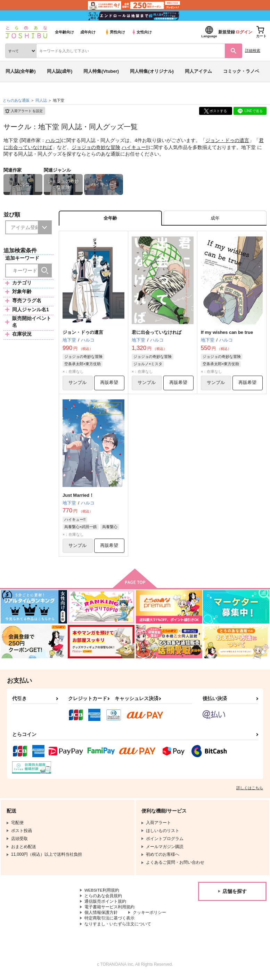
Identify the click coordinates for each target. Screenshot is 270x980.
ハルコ (53, 140)
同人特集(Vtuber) (101, 71)
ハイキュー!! (135, 147)
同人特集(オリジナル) (152, 71)
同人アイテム (198, 71)
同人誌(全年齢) (21, 71)
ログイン (244, 32)
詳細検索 (253, 50)
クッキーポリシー (149, 915)
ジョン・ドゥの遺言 (227, 140)
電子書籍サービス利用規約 (109, 909)
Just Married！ (78, 496)
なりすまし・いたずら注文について (118, 927)
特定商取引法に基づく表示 (109, 921)
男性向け (115, 32)
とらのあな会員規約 (103, 898)
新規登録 (227, 32)
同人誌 (41, 100)
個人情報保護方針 (101, 915)
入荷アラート (24, 111)
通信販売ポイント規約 (105, 904)
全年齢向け (64, 32)
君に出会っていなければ (157, 333)
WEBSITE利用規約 (102, 892)
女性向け (142, 32)
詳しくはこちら (250, 790)
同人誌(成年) (60, 71)
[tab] (215, 218)
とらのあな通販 (16, 100)
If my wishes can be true (227, 333)
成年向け (88, 32)
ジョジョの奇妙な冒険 (96, 147)
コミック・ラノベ (241, 71)
